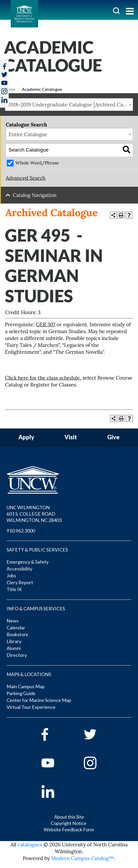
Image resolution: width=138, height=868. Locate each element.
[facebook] (55, 734)
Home (10, 89)
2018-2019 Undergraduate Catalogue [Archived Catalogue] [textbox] (70, 105)
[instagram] (4, 91)
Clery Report (20, 582)
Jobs (11, 575)
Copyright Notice (69, 823)
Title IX (14, 589)
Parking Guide (21, 693)
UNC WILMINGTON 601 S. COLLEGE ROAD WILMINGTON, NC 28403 (34, 514)
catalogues (30, 845)
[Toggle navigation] (130, 12)
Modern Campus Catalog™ (83, 858)
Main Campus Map (26, 686)
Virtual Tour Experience (31, 707)
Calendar (16, 628)
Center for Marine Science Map (39, 700)
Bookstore (17, 634)
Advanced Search (26, 178)
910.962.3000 (21, 531)
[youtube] (55, 763)
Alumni (14, 648)
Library (14, 641)
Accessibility (19, 569)
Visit (71, 437)
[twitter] (4, 75)
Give (113, 437)
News (13, 621)
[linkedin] (55, 791)
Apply (26, 437)
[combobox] (69, 105)
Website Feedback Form (69, 829)
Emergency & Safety (28, 562)
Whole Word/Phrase (37, 163)
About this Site (69, 817)
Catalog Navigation (35, 195)
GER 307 (46, 324)
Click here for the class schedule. (43, 378)
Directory (17, 655)
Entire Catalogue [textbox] (28, 134)
